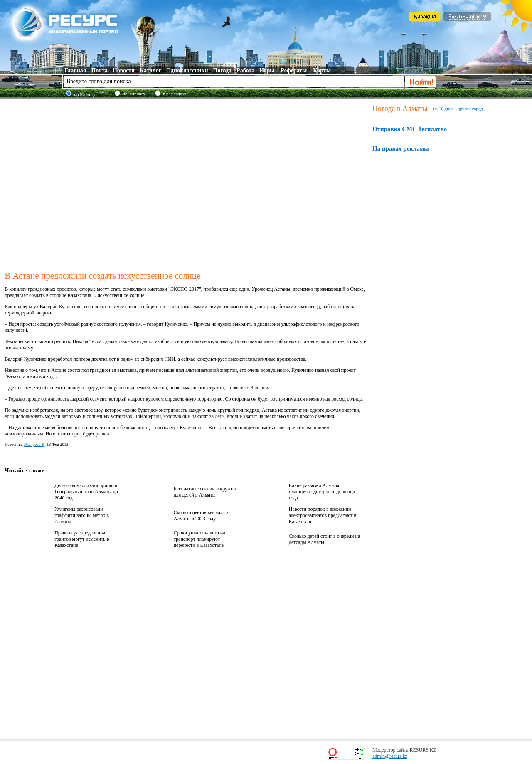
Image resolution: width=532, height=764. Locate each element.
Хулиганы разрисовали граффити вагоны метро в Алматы (82, 515)
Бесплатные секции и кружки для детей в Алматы (205, 492)
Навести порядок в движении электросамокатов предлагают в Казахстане (323, 515)
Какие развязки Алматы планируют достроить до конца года (322, 492)
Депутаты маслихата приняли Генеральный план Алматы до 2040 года (86, 492)
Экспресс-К (34, 444)
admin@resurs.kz (390, 756)
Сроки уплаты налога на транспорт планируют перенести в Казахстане (199, 539)
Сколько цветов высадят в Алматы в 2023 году (201, 516)
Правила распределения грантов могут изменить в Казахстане (82, 539)
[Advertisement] (78, 184)
